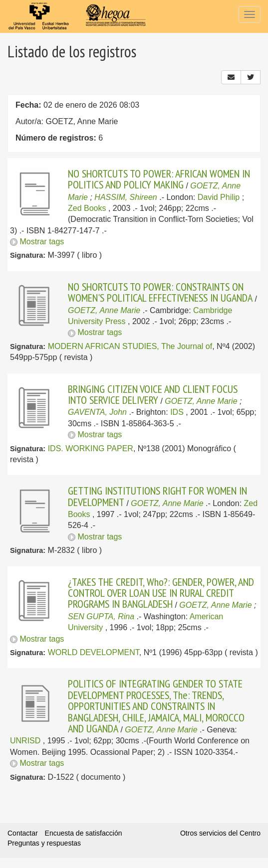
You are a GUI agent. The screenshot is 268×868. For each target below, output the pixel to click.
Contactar (23, 833)
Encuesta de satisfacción (84, 833)
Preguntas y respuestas (44, 843)
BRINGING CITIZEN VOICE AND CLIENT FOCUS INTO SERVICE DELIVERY (153, 394)
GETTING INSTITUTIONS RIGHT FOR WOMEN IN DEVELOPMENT (157, 496)
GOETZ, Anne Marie (104, 310)
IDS (177, 412)
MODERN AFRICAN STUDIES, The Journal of (130, 346)
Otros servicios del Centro (220, 833)
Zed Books (87, 208)
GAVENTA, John (97, 412)
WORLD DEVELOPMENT (94, 652)
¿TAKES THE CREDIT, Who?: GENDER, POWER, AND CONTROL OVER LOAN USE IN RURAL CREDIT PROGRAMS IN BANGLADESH (161, 593)
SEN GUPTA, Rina (101, 616)
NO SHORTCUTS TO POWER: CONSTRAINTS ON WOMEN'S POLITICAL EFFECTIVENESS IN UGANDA (160, 292)
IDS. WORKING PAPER (91, 448)
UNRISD (25, 741)
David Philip (219, 197)
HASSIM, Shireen (126, 197)
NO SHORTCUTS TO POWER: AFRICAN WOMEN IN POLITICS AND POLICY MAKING (159, 179)
